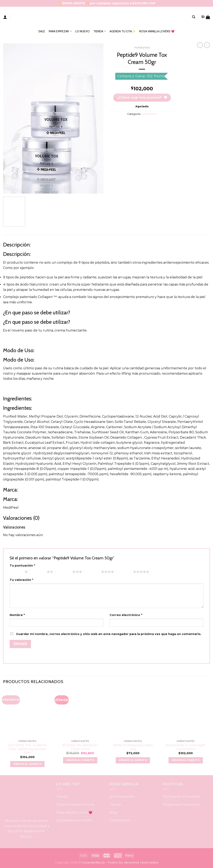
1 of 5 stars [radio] (16, 572)
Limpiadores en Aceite (74, 820)
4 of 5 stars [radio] (92, 572)
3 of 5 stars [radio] (64, 572)
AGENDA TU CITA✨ (123, 31)
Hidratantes (142, 47)
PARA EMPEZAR (60, 31)
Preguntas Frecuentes (182, 805)
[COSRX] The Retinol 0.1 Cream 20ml (80, 747)
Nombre (17, 615)
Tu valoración (21, 580)
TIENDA (100, 31)
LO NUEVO (83, 31)
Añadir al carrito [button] (27, 764)
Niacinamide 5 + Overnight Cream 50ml (186, 747)
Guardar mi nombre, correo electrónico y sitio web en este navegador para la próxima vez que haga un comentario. (109, 634)
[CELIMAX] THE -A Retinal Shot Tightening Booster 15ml (27, 749)
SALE (42, 31)
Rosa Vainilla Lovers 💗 (75, 813)
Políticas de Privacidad (181, 797)
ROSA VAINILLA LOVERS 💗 (157, 31)
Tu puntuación (22, 566)
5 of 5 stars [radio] (125, 572)
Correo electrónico (126, 615)
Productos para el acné (75, 805)
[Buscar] (194, 17)
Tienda (62, 797)
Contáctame (120, 820)
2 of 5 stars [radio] (38, 572)
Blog (113, 813)
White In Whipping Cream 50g (133, 747)
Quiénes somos (122, 797)
